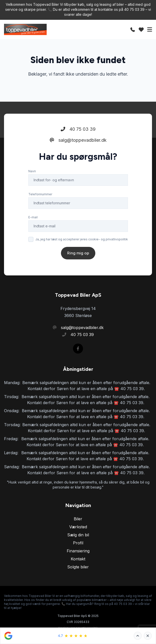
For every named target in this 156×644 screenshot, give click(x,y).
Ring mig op (78, 253)
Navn (32, 171)
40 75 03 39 (78, 129)
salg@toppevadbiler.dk (78, 140)
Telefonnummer (40, 194)
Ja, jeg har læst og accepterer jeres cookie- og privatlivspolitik (82, 239)
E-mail (33, 217)
